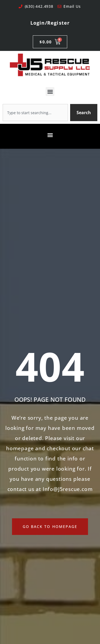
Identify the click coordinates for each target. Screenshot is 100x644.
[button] (50, 92)
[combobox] (35, 113)
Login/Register (50, 23)
